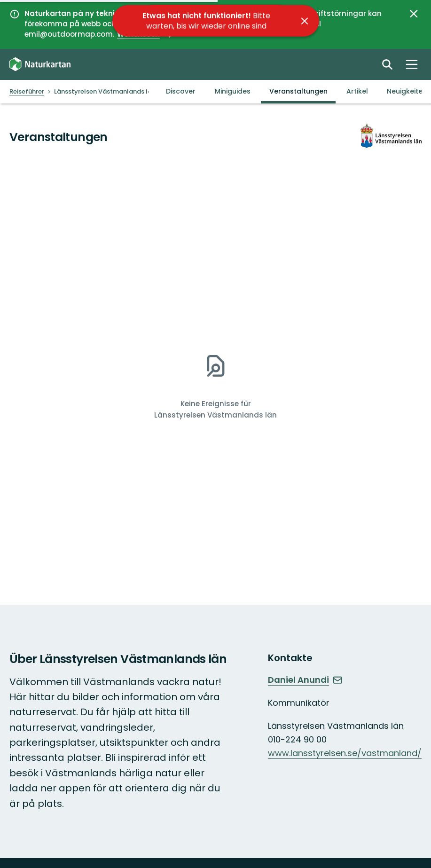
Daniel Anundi (305, 680)
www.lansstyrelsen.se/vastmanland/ (345, 753)
